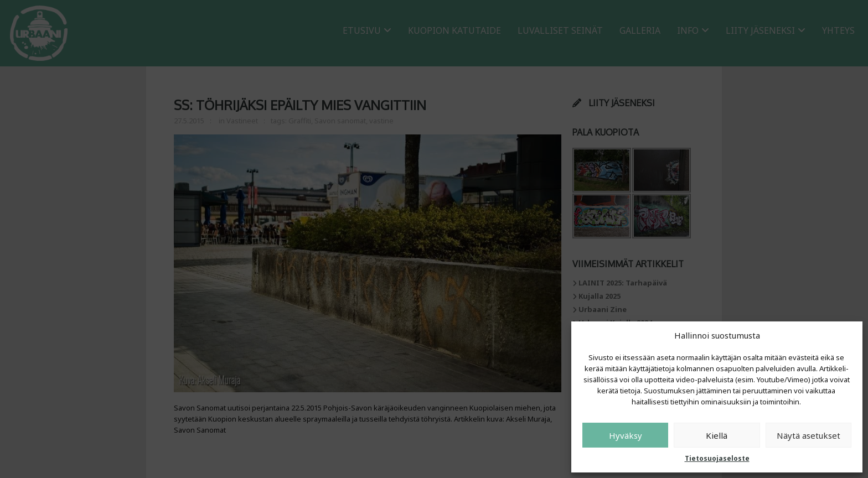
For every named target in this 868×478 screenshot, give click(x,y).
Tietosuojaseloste (717, 458)
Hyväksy (626, 435)
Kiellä (717, 435)
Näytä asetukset (808, 435)
